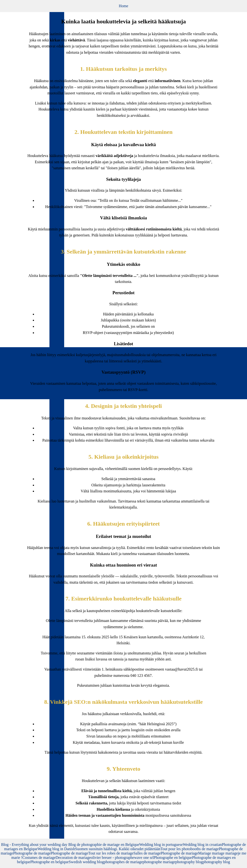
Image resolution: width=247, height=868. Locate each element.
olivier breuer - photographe (112, 858)
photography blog (189, 862)
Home (123, 6)
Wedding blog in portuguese (161, 845)
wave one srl (144, 858)
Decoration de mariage (73, 858)
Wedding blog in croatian (202, 845)
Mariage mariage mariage (218, 853)
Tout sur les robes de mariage (111, 853)
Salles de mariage (147, 853)
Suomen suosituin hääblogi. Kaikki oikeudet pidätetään (118, 849)
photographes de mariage (123, 862)
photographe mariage (159, 862)
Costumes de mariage (39, 858)
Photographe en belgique (173, 858)
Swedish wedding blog (86, 862)
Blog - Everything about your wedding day (35, 845)
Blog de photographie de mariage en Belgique (104, 845)
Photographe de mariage (32, 853)
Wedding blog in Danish (56, 849)
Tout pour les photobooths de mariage (190, 849)
